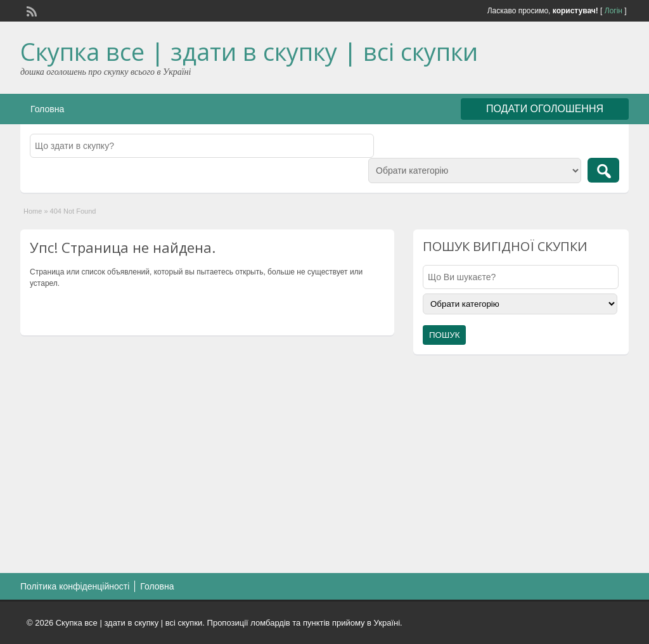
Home (33, 211)
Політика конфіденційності (75, 586)
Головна (47, 109)
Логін (614, 11)
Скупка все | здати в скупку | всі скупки (249, 51)
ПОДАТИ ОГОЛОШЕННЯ (545, 109)
